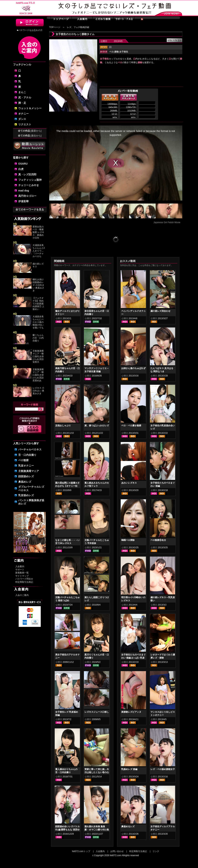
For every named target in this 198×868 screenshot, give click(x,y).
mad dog (24, 191)
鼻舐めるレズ (128, 826)
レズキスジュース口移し (97, 712)
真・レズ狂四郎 (27, 174)
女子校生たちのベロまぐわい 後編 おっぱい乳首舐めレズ (133, 658)
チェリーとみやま (29, 185)
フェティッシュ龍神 (30, 180)
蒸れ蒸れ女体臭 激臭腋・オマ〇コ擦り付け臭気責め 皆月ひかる (97, 830)
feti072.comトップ (81, 851)
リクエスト (25, 124)
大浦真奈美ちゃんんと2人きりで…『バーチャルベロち (39, 251)
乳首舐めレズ (26, 495)
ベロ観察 (23, 460)
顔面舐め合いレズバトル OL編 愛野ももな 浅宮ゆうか (67, 830)
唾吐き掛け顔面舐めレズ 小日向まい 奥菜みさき (38, 285)
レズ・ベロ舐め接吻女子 (163, 769)
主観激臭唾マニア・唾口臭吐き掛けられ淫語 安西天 (38, 356)
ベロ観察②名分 (158, 540)
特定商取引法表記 (24, 582)
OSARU (23, 164)
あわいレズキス (129, 483)
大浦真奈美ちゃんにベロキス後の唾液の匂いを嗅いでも (38, 322)
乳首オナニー (26, 466)
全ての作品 (30, 131)
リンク (156, 851)
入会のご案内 (22, 595)
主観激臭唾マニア (29, 471)
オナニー (23, 114)
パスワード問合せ (24, 579)
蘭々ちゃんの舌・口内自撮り (38, 338)
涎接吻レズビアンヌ (131, 712)
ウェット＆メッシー (30, 108)
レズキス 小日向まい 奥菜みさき (38, 391)
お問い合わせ (117, 851)
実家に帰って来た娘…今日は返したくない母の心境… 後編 (97, 772)
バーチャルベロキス (30, 449)
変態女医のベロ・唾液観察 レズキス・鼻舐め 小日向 (38, 232)
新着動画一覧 (22, 573)
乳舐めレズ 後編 (129, 769)
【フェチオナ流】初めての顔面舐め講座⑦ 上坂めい (38, 304)
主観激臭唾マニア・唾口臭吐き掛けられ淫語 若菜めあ (38, 375)
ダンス (22, 119)
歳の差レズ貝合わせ (160, 311)
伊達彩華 (23, 201)
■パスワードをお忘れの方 (30, 30)
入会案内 (20, 566)
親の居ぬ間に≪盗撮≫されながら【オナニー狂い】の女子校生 (67, 486)
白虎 (21, 169)
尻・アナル (25, 97)
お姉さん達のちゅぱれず (133, 368)
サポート (20, 570)
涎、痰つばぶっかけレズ (97, 426)
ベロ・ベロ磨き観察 (131, 426)
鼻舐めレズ (25, 482)
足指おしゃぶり (63, 426)
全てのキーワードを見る (30, 209)
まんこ (22, 92)
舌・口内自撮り (27, 455)
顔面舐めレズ (26, 476)
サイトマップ (22, 576)
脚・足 (22, 103)
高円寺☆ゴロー (27, 196)
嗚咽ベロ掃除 (128, 540)
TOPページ (55, 27)
